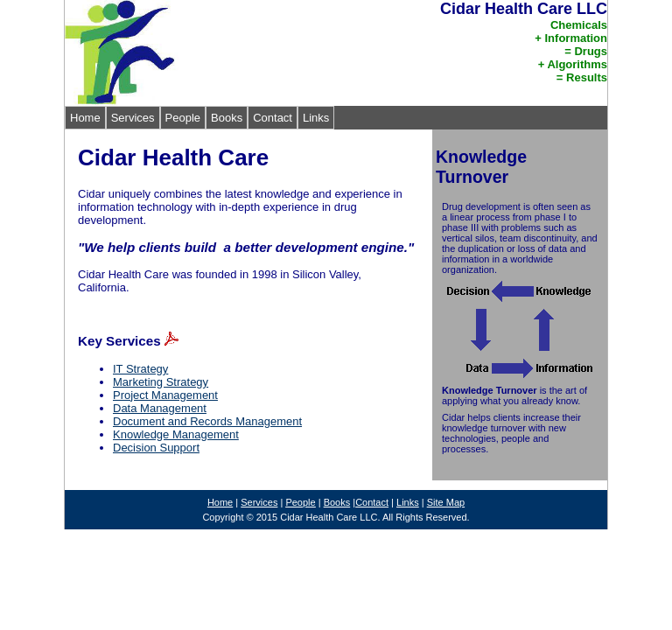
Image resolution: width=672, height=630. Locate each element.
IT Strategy (140, 369)
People (183, 118)
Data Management (160, 408)
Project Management (165, 395)
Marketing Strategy (161, 382)
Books (227, 118)
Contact (273, 118)
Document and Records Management (207, 421)
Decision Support (156, 448)
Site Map (446, 502)
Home (85, 118)
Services (133, 118)
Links (316, 118)
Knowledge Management (176, 434)
